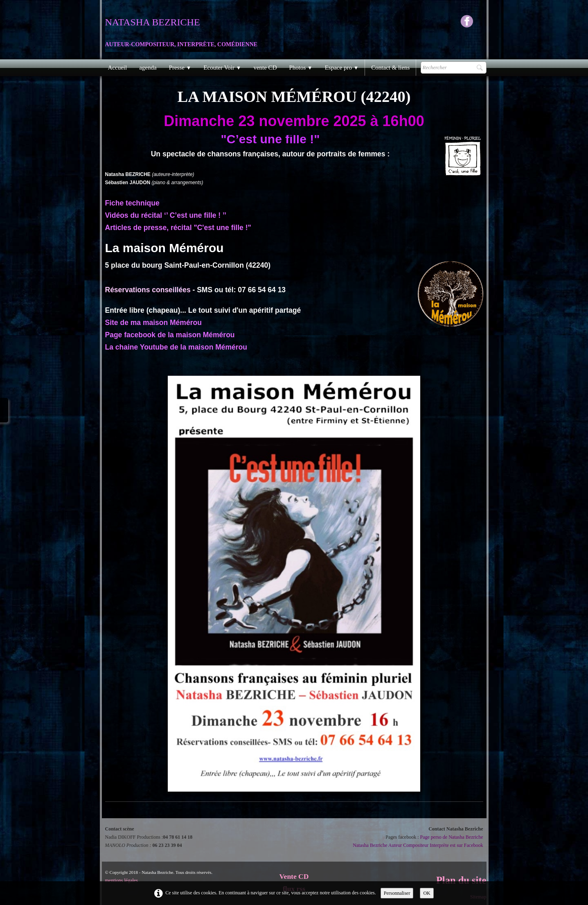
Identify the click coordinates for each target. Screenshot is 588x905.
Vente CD (294, 876)
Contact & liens (390, 68)
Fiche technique (132, 203)
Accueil (118, 68)
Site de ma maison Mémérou (153, 323)
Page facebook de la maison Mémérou (170, 335)
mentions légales (122, 880)
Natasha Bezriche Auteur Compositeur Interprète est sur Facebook (418, 845)
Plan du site (461, 880)
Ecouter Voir (222, 68)
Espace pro (342, 68)
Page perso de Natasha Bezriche (452, 837)
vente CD (265, 68)
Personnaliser (397, 893)
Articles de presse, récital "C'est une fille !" (178, 228)
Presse (180, 68)
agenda (148, 68)
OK (427, 893)
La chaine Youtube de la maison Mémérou (176, 347)
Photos (301, 68)
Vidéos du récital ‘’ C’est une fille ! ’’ (166, 215)
